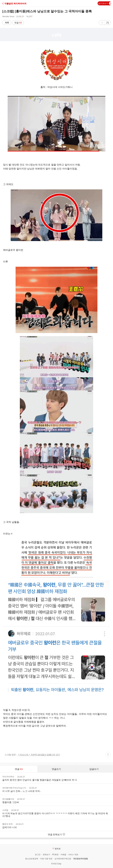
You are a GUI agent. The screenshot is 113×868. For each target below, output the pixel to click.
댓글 (18, 23)
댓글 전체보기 (57, 834)
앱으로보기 (105, 3)
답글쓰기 (94, 769)
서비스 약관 (73, 855)
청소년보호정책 (32, 859)
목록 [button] (7, 23)
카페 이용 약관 (46, 859)
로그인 (38, 855)
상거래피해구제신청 (63, 859)
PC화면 (55, 855)
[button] (16, 3)
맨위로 (56, 849)
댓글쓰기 (56, 769)
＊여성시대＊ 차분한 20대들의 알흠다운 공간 (39, 755)
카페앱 (63, 855)
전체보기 (46, 855)
